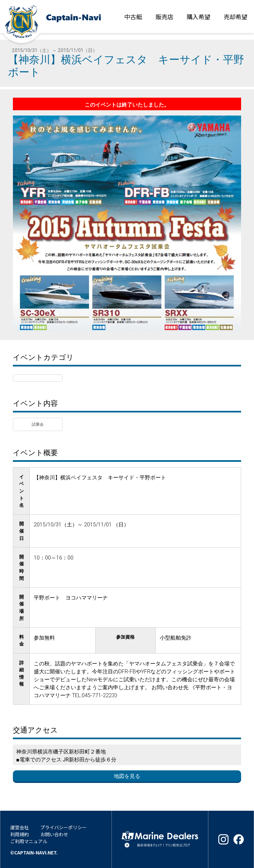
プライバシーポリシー (63, 827)
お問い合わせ (54, 834)
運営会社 (20, 827)
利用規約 (20, 834)
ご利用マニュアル (29, 841)
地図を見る (127, 776)
